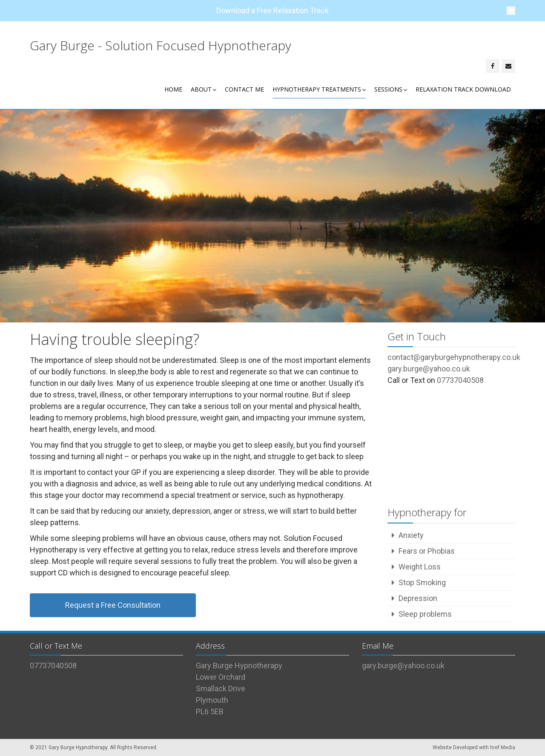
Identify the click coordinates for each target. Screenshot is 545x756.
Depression (418, 598)
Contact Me (244, 89)
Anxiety (411, 535)
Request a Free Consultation (113, 605)
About (204, 89)
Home (173, 89)
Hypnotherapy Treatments (319, 89)
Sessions (391, 89)
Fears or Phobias (427, 551)
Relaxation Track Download (463, 89)
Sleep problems (425, 614)
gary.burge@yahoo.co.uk (403, 665)
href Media (503, 747)
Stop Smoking (422, 582)
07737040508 (460, 380)
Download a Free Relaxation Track (272, 10)
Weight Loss (420, 567)
